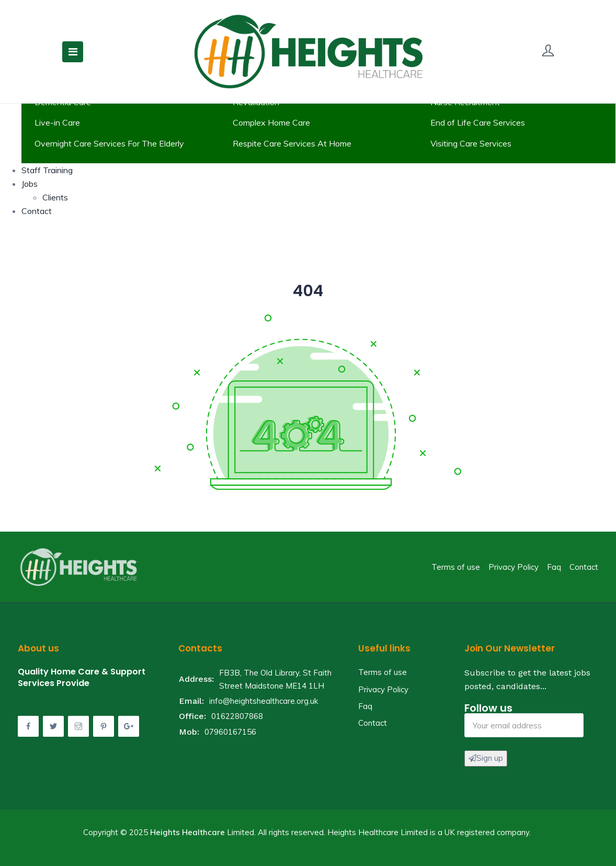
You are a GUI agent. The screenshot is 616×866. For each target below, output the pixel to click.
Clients (55, 197)
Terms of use (456, 567)
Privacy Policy (514, 567)
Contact (37, 211)
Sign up (486, 758)
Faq (554, 567)
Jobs (30, 184)
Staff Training (47, 170)
